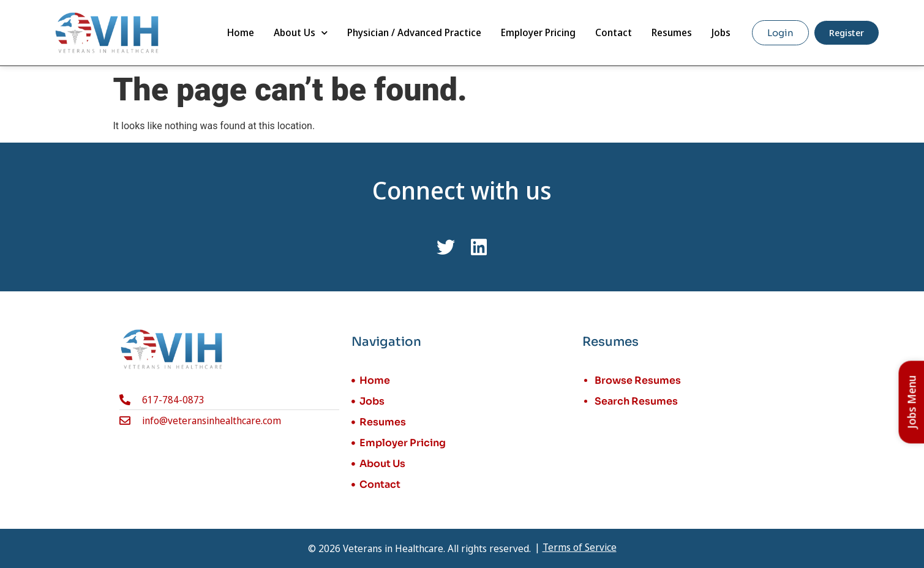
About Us (301, 33)
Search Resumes (636, 401)
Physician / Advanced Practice (414, 32)
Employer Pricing (538, 32)
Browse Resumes (638, 380)
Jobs (721, 32)
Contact (614, 32)
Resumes (672, 32)
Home (241, 32)
